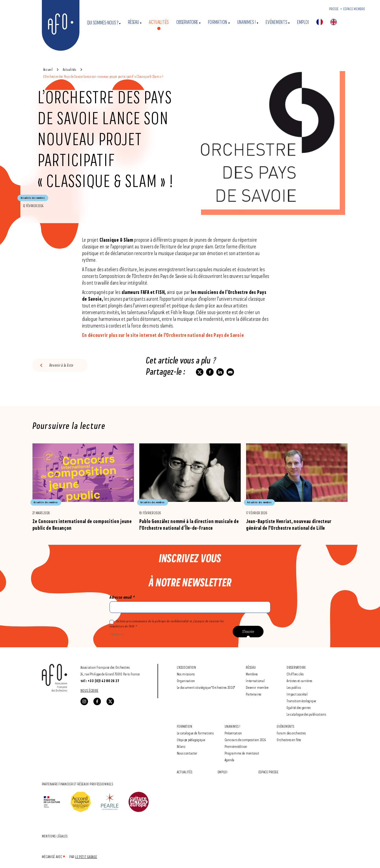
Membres (252, 674)
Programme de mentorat (242, 753)
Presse (334, 9)
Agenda (230, 760)
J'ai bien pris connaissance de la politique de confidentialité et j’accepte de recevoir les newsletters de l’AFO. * (167, 624)
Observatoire (187, 22)
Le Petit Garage (86, 857)
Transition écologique (301, 701)
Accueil (48, 69)
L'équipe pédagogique (191, 740)
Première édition (236, 746)
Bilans (181, 746)
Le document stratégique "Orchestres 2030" (206, 687)
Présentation (233, 733)
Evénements (276, 22)
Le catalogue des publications (306, 714)
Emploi (303, 22)
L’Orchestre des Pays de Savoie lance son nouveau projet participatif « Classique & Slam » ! (103, 76)
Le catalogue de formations (195, 733)
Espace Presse (268, 772)
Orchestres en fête (289, 740)
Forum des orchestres (291, 733)
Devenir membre (257, 687)
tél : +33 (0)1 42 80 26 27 (100, 681)
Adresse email (122, 597)
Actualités (159, 22)
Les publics (294, 687)
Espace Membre (354, 9)
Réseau (134, 22)
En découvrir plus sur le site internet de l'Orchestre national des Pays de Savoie (163, 335)
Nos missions (186, 674)
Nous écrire (89, 690)
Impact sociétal (297, 694)
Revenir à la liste (62, 365)
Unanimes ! (247, 22)
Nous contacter (187, 753)
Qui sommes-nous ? (103, 23)
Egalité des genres (299, 707)
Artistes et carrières (299, 681)
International (255, 681)
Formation (218, 22)
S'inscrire (248, 632)
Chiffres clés (295, 674)
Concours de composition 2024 (245, 740)
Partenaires (254, 694)
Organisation (186, 681)
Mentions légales (55, 836)
